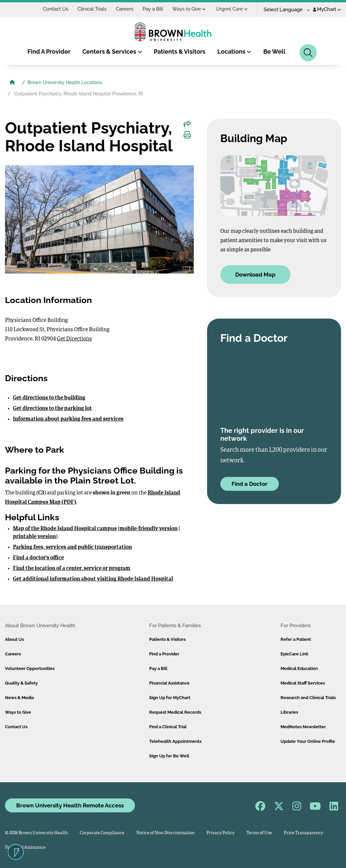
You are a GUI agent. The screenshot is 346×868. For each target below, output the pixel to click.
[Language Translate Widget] (284, 10)
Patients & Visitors (180, 51)
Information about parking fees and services (68, 419)
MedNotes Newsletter (303, 727)
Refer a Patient (296, 639)
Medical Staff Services (303, 683)
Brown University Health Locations (65, 82)
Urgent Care (232, 9)
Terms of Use (259, 833)
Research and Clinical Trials (308, 698)
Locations (234, 51)
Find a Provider (164, 654)
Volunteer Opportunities (30, 668)
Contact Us (56, 9)
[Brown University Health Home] (12, 83)
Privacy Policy (220, 833)
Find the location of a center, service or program (72, 569)
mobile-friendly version (149, 529)
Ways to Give (189, 9)
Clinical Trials (92, 9)
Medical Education (299, 668)
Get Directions (74, 339)
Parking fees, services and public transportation (72, 547)
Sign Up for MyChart (170, 698)
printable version (34, 537)
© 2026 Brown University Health (36, 833)
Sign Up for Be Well (169, 756)
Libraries (289, 712)
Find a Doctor (250, 484)
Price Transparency (303, 833)
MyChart (327, 9)
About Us (14, 639)
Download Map (255, 275)
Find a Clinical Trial (168, 727)
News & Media (19, 698)
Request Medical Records (175, 712)
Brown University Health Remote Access (70, 805)
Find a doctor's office (38, 558)
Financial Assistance (169, 683)
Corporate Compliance (102, 833)
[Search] (308, 53)
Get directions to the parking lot (52, 409)
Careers (125, 9)
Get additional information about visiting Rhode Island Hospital (93, 579)
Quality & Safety (21, 683)
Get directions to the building (49, 398)
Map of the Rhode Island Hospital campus (65, 529)
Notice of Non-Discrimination (165, 833)
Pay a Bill (153, 9)
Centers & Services (112, 51)
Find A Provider (49, 51)
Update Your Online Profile (308, 741)
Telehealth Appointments (175, 741)
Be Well (274, 51)
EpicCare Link (294, 654)
